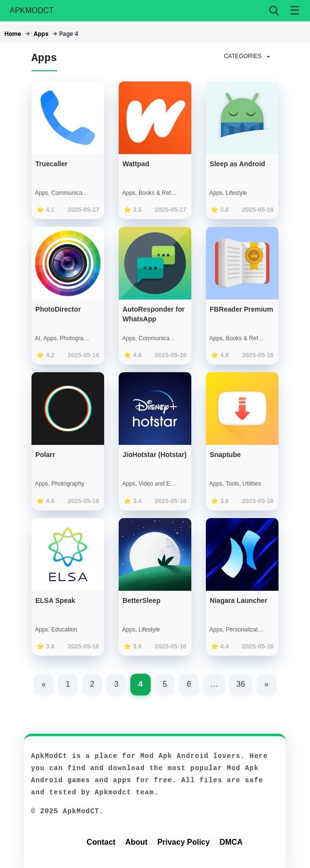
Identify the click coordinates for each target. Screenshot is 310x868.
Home (13, 34)
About (136, 842)
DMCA (231, 842)
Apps (41, 34)
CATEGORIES (248, 57)
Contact (101, 842)
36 (241, 684)
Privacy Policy (184, 842)
